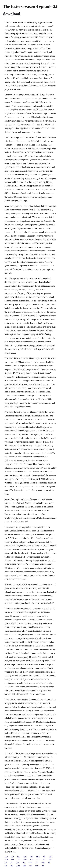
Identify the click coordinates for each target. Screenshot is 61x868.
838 (49, 863)
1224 (17, 863)
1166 (32, 860)
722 (38, 860)
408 (43, 866)
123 (30, 866)
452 (44, 860)
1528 (6, 860)
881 (19, 857)
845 (50, 860)
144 (6, 866)
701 (37, 863)
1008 (38, 857)
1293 (37, 866)
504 (24, 863)
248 (24, 866)
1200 (30, 863)
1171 (6, 857)
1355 (25, 860)
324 (13, 857)
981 (13, 860)
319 (6, 863)
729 (19, 860)
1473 (25, 857)
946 (44, 857)
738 (31, 857)
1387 (50, 857)
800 (12, 866)
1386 (43, 863)
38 (11, 863)
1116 (18, 866)
